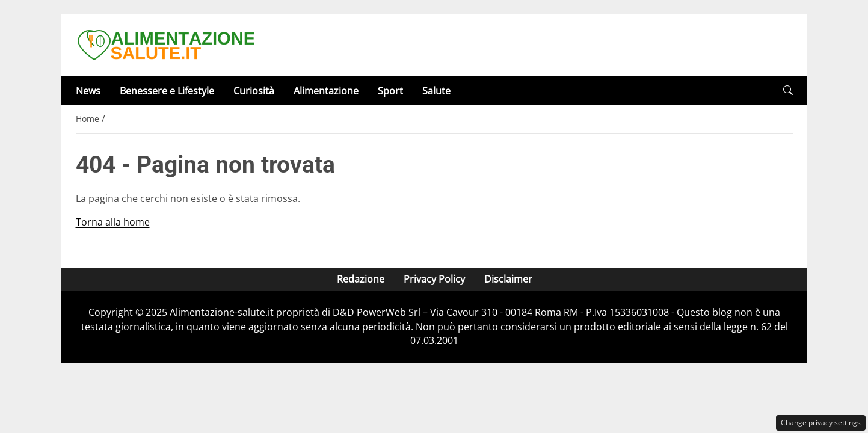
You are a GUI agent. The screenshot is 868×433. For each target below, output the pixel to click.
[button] (788, 91)
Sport (390, 91)
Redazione (360, 279)
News (88, 91)
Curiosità (254, 91)
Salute (436, 91)
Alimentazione (326, 91)
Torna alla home (113, 222)
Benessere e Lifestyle (167, 91)
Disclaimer (508, 279)
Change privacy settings (821, 422)
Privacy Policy (434, 279)
